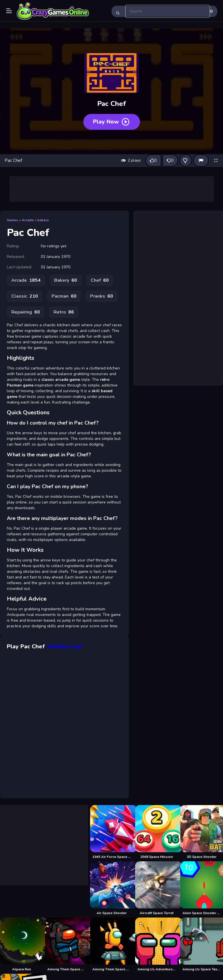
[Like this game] (153, 160)
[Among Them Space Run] (111, 945)
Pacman (64, 296)
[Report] (201, 160)
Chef (100, 280)
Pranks (102, 296)
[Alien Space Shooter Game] (202, 888)
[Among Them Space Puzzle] (66, 945)
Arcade (28, 220)
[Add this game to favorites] (186, 160)
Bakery (66, 280)
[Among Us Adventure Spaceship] (157, 945)
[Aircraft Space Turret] (157, 888)
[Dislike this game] (170, 160)
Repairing (26, 312)
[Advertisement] (112, 189)
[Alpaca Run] (21, 945)
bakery (43, 220)
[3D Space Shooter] (202, 832)
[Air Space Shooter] (111, 888)
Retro (64, 312)
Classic (25, 296)
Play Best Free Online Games (53, 11)
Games (12, 220)
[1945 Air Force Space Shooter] (111, 832)
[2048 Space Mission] (157, 832)
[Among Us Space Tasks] (202, 945)
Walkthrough (64, 646)
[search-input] (168, 11)
